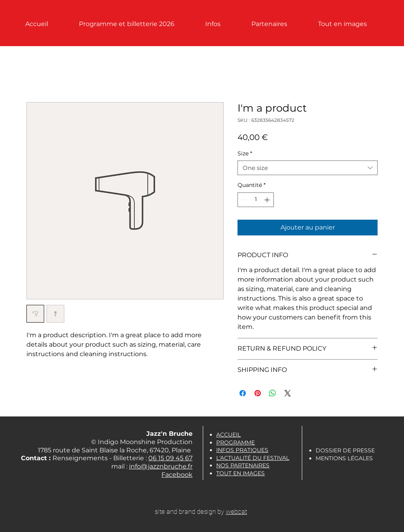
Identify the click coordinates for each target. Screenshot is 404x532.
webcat (236, 511)
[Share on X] (288, 393)
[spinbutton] (256, 200)
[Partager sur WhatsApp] (273, 393)
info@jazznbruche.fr (161, 466)
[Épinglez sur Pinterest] (258, 393)
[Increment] (268, 200)
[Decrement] (244, 200)
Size (245, 153)
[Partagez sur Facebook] (243, 393)
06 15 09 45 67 (170, 458)
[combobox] (308, 168)
